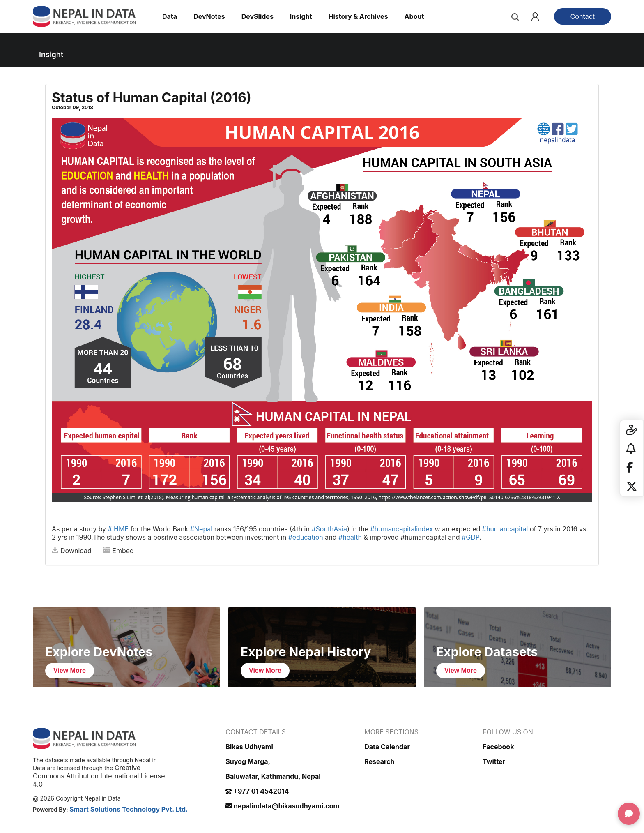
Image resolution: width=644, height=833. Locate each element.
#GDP (470, 537)
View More (70, 670)
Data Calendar (387, 747)
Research (379, 761)
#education (306, 537)
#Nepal (201, 529)
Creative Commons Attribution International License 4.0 (99, 776)
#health (350, 537)
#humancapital (505, 529)
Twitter (494, 761)
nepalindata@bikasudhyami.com (282, 806)
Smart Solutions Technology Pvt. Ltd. (129, 809)
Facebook (498, 747)
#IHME (118, 529)
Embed (119, 551)
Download (72, 551)
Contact (583, 16)
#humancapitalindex (402, 529)
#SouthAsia (329, 529)
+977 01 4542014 (257, 791)
